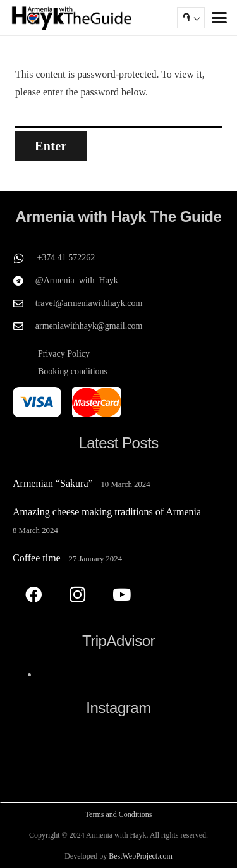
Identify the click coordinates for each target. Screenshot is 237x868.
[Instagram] (77, 595)
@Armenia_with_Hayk (77, 280)
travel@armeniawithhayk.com (89, 303)
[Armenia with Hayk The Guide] (72, 18)
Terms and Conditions (119, 814)
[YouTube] (122, 595)
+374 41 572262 (66, 258)
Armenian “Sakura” (53, 483)
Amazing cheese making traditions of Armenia (107, 512)
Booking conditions (73, 371)
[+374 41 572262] (25, 258)
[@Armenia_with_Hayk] (24, 281)
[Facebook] (33, 595)
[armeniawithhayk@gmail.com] (24, 326)
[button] (219, 18)
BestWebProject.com (141, 856)
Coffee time (37, 558)
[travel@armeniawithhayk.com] (24, 303)
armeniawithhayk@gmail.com (89, 326)
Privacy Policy (64, 354)
